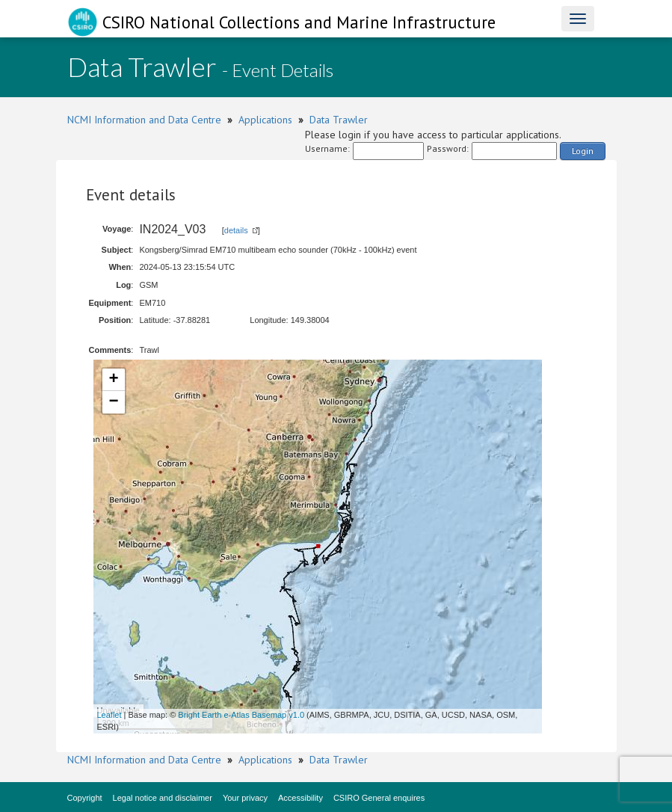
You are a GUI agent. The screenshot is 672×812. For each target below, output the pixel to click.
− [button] (113, 402)
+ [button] (113, 380)
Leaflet (110, 715)
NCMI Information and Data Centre (144, 120)
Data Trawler (339, 120)
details (236, 230)
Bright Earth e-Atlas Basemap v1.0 (241, 715)
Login (583, 151)
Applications (265, 120)
